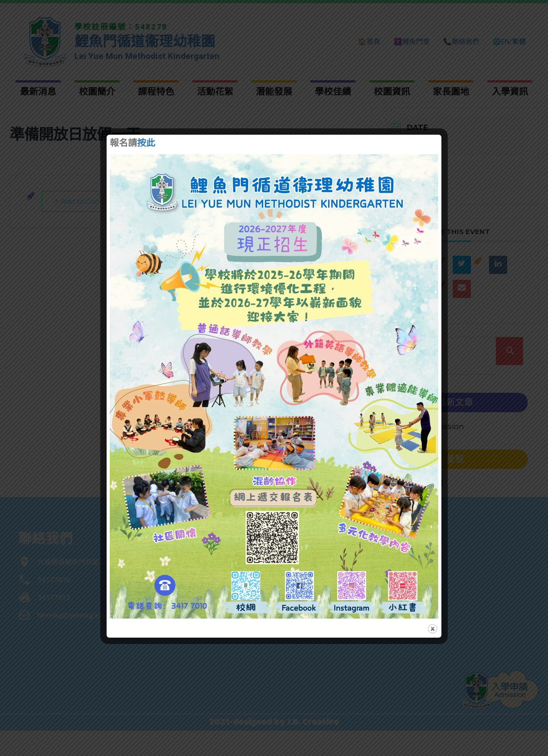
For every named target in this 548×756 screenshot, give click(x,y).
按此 (146, 144)
